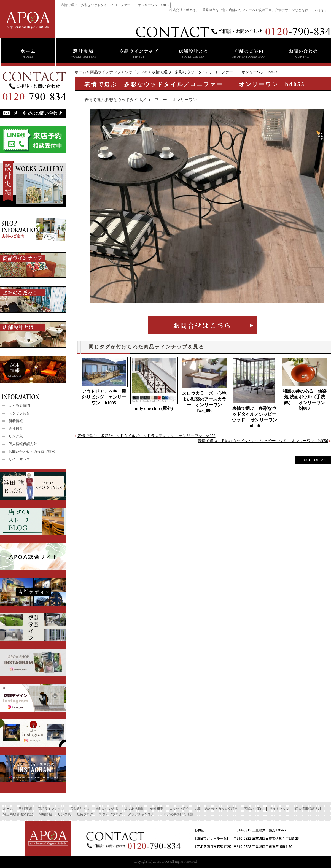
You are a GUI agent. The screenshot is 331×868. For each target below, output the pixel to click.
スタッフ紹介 (19, 413)
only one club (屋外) (154, 408)
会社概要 (16, 428)
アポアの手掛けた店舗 (177, 814)
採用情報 (45, 814)
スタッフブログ (111, 814)
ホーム (80, 72)
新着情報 (16, 421)
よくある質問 (19, 405)
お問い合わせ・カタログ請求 (32, 452)
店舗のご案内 (254, 809)
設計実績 (25, 809)
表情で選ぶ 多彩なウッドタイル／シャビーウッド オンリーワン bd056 (255, 417)
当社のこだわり (107, 809)
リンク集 (16, 436)
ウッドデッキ (136, 72)
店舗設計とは (80, 809)
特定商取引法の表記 (18, 814)
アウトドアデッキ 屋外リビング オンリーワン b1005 (104, 397)
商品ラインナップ (106, 72)
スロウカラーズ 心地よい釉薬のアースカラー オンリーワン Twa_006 (204, 402)
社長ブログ (85, 814)
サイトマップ (19, 459)
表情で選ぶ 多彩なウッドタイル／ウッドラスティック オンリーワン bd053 (146, 436)
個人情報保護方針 (23, 444)
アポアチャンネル (141, 814)
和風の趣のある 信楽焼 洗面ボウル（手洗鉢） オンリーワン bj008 (305, 400)
